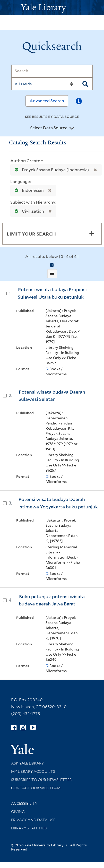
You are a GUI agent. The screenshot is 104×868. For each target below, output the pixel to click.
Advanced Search (47, 101)
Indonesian (28, 190)
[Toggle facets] (92, 233)
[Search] (52, 71)
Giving (18, 812)
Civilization (28, 211)
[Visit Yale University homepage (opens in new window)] (22, 747)
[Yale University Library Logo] (52, 8)
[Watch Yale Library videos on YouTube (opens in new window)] (33, 728)
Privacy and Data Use (33, 820)
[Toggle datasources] (72, 128)
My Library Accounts (33, 771)
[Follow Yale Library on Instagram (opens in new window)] (23, 728)
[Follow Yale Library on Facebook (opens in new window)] (14, 728)
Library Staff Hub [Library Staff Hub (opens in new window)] (29, 828)
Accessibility (24, 803)
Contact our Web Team (36, 788)
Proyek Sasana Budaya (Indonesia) (51, 170)
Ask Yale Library (27, 763)
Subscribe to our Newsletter (41, 780)
